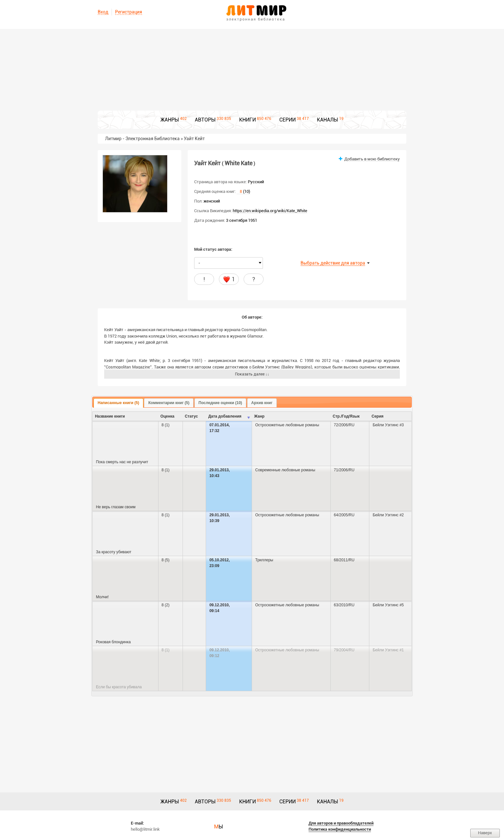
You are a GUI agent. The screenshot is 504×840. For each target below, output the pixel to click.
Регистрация (129, 12)
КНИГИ (248, 120)
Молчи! (102, 597)
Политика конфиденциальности (340, 829)
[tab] (118, 403)
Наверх (485, 833)
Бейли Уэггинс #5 (388, 605)
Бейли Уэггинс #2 (388, 515)
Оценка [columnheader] (167, 416)
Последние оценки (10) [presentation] (221, 403)
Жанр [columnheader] (259, 416)
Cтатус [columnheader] (191, 416)
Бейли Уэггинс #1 (388, 650)
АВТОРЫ (205, 120)
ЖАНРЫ (170, 120)
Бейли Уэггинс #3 (388, 425)
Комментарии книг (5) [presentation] (169, 403)
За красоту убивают (113, 552)
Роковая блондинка (113, 642)
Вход (103, 12)
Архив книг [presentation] (262, 403)
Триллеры (264, 560)
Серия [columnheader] (378, 416)
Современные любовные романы (285, 470)
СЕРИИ (288, 120)
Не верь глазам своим (116, 507)
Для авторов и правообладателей (341, 823)
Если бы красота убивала (119, 687)
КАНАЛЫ (328, 120)
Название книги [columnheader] (110, 416)
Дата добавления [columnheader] (225, 416)
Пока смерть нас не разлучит (122, 462)
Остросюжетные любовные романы (287, 425)
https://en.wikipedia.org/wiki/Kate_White (270, 211)
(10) (243, 191)
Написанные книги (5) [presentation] (118, 403)
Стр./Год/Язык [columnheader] (346, 416)
